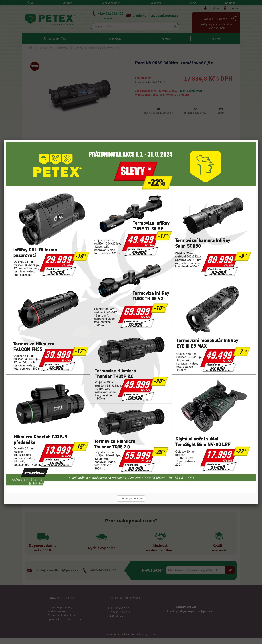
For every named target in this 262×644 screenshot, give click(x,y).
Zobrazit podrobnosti (131, 498)
